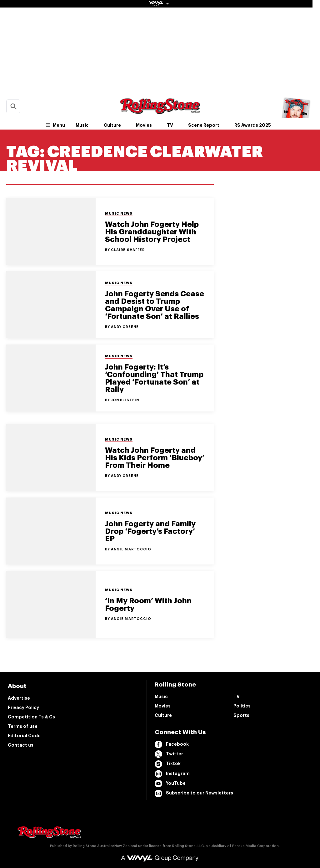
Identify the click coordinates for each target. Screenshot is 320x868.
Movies (144, 125)
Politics (242, 706)
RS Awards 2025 (253, 125)
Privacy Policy (23, 707)
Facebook (172, 744)
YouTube (170, 784)
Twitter (169, 754)
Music (82, 125)
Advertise (19, 698)
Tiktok (168, 764)
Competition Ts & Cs (31, 717)
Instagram (172, 774)
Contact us (21, 745)
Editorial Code (24, 736)
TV (170, 125)
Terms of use (23, 726)
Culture (112, 125)
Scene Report (204, 125)
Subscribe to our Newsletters (194, 794)
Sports (241, 715)
